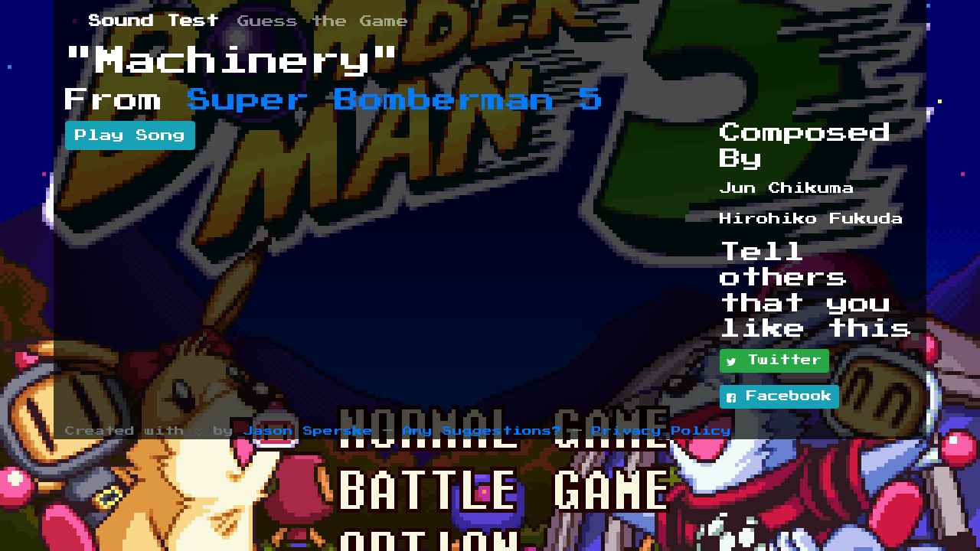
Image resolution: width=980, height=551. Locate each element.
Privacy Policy (661, 431)
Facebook (779, 397)
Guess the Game (323, 21)
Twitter (774, 361)
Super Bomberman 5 (396, 100)
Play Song (130, 135)
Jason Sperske (308, 431)
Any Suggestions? (482, 431)
